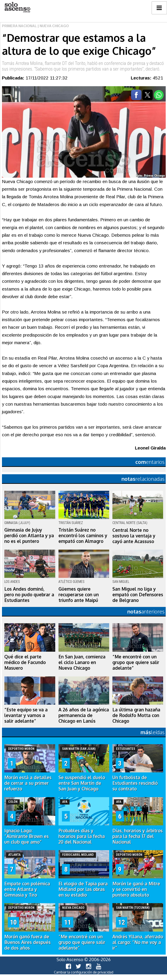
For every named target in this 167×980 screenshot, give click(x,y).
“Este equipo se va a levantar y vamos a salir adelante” (26, 715)
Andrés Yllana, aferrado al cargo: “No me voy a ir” (138, 942)
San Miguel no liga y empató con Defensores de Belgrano (138, 595)
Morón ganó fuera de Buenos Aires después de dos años (28, 942)
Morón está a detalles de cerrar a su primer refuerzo (28, 783)
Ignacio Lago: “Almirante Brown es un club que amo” (27, 836)
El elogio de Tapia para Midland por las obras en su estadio (83, 889)
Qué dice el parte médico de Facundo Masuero (25, 662)
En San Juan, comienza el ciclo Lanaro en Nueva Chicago (82, 662)
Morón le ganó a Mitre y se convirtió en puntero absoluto (136, 889)
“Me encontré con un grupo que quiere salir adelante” (136, 662)
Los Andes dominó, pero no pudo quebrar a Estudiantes (29, 595)
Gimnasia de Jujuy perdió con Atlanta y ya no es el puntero (29, 535)
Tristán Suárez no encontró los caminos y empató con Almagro (83, 535)
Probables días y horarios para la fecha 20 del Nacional (82, 836)
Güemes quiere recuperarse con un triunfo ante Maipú (79, 595)
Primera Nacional (19, 26)
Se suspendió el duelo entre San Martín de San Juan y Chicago (82, 783)
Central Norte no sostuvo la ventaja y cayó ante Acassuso (134, 536)
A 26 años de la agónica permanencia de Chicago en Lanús (84, 715)
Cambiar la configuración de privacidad (84, 972)
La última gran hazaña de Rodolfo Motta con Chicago (136, 715)
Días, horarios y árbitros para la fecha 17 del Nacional (138, 836)
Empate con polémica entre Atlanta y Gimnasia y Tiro (27, 889)
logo (17, 7)
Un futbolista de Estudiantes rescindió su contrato (135, 783)
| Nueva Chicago (53, 26)
